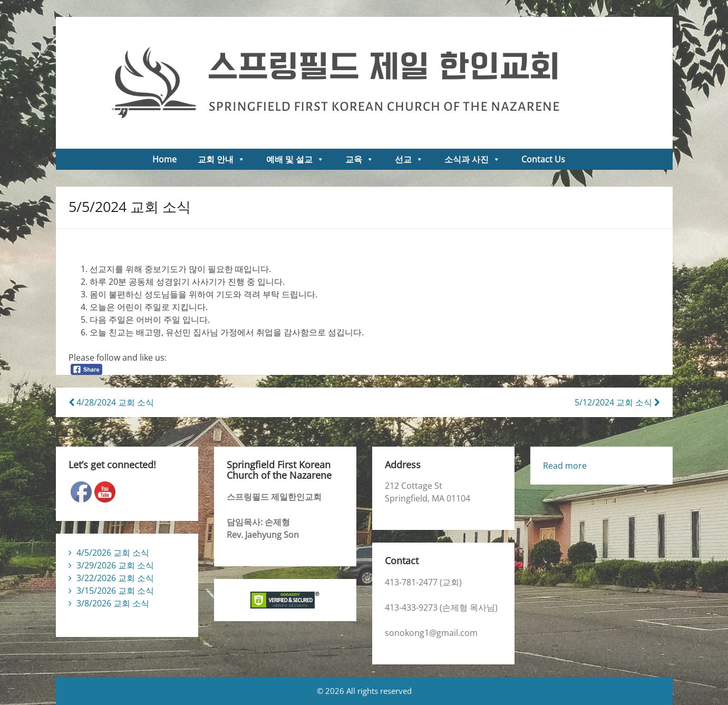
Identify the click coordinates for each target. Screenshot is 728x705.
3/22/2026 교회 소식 (115, 578)
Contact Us (543, 159)
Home (164, 159)
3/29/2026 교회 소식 (115, 565)
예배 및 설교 (295, 159)
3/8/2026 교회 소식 (113, 603)
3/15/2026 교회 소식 (115, 591)
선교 (409, 159)
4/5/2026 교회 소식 (113, 553)
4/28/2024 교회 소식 (111, 402)
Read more (565, 466)
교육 (360, 159)
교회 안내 (221, 159)
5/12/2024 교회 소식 (617, 402)
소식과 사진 (472, 159)
